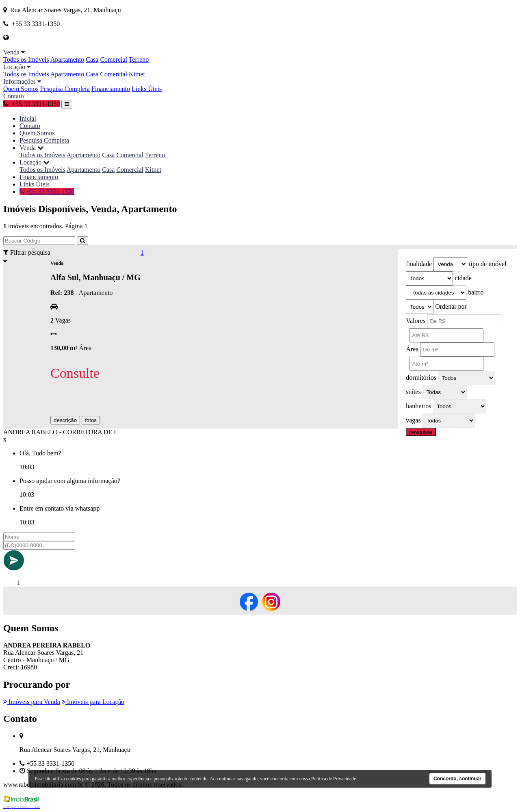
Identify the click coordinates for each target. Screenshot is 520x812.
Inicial (28, 118)
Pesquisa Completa (65, 89)
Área (412, 349)
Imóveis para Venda (32, 702)
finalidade (419, 264)
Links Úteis (147, 89)
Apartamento (67, 60)
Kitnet (137, 74)
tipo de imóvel (487, 264)
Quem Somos (21, 89)
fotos (91, 420)
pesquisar (421, 432)
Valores (416, 321)
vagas (413, 420)
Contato (14, 96)
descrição (65, 420)
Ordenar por (451, 306)
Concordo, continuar (457, 779)
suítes (413, 392)
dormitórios (421, 378)
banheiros (418, 406)
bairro (476, 292)
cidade (463, 278)
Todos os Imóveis (26, 60)
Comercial (114, 60)
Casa (92, 60)
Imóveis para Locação (93, 702)
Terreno (139, 60)
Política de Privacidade (334, 779)
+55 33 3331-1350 (31, 104)
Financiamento (111, 89)
